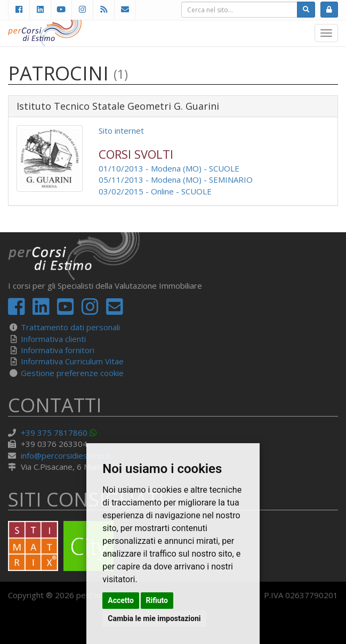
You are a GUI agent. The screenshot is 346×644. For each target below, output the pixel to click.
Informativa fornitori (58, 350)
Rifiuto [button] (157, 600)
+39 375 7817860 (54, 433)
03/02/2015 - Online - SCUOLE (155, 191)
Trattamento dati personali (70, 327)
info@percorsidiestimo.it (66, 455)
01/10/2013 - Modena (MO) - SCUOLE (169, 168)
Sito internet (121, 131)
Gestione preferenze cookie (72, 373)
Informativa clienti (53, 339)
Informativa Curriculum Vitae (72, 361)
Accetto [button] (121, 600)
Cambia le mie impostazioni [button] (154, 618)
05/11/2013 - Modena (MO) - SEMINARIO (176, 180)
